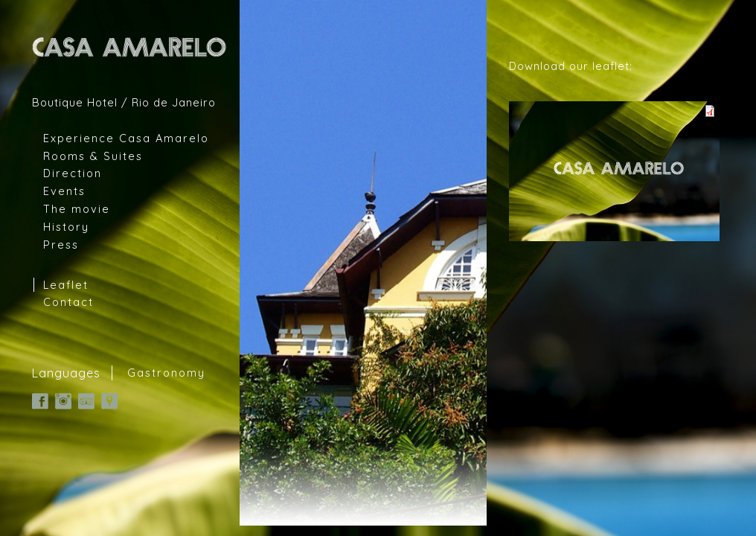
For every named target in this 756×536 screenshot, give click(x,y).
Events (64, 191)
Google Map (109, 401)
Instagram (63, 401)
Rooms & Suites (93, 156)
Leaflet (66, 285)
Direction (73, 173)
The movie (77, 209)
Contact (68, 302)
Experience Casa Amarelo (126, 138)
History (66, 227)
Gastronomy (166, 373)
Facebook (40, 401)
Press (61, 245)
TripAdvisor (86, 401)
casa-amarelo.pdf (614, 171)
